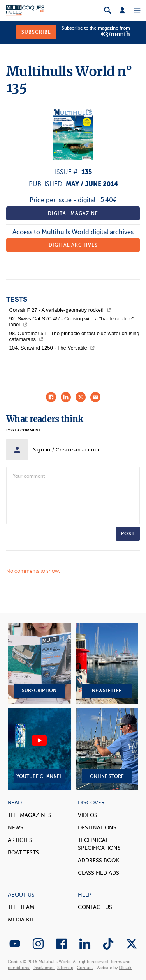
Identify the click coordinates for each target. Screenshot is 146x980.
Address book (99, 860)
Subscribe (36, 32)
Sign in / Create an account (68, 450)
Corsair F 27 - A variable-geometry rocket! (60, 310)
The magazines (30, 815)
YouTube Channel (39, 749)
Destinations (97, 828)
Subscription (39, 663)
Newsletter (107, 663)
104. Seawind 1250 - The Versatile (52, 348)
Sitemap (65, 968)
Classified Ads (99, 873)
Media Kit (21, 920)
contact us (95, 907)
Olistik (125, 968)
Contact (85, 968)
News (16, 828)
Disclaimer (44, 968)
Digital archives (73, 245)
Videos (88, 815)
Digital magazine (73, 213)
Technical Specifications (99, 844)
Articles (20, 840)
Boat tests (23, 853)
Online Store (107, 749)
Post (128, 534)
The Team (21, 907)
